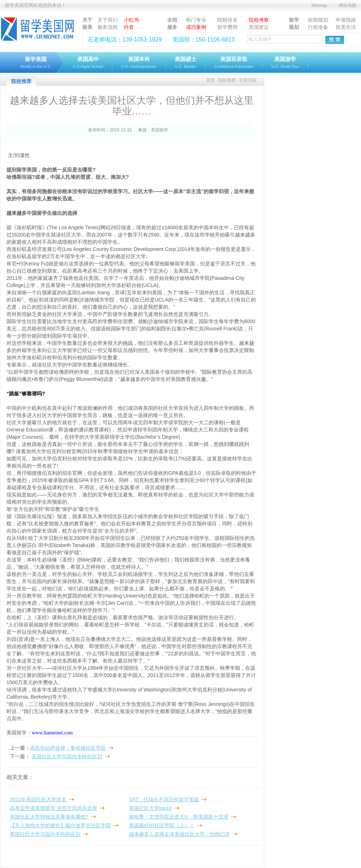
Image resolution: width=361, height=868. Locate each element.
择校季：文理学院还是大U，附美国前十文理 (179, 817)
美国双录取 (234, 63)
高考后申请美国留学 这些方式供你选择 (53, 808)
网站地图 (348, 5)
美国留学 (160, 130)
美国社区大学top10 (150, 808)
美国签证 (259, 27)
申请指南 (346, 20)
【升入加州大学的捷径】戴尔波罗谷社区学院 (60, 825)
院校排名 (227, 20)
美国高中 (88, 63)
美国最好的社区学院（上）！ (162, 825)
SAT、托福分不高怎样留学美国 (164, 799)
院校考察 (259, 20)
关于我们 (108, 20)
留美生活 (346, 27)
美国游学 (285, 63)
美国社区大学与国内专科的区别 (67, 756)
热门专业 (196, 20)
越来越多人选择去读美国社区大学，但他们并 (179, 834)
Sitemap (319, 5)
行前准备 (318, 27)
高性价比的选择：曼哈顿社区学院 (68, 748)
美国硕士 (186, 63)
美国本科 (139, 63)
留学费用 (227, 27)
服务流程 (108, 27)
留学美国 (36, 63)
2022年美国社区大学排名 (38, 799)
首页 (210, 80)
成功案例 (196, 27)
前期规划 (318, 20)
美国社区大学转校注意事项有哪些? (49, 817)
